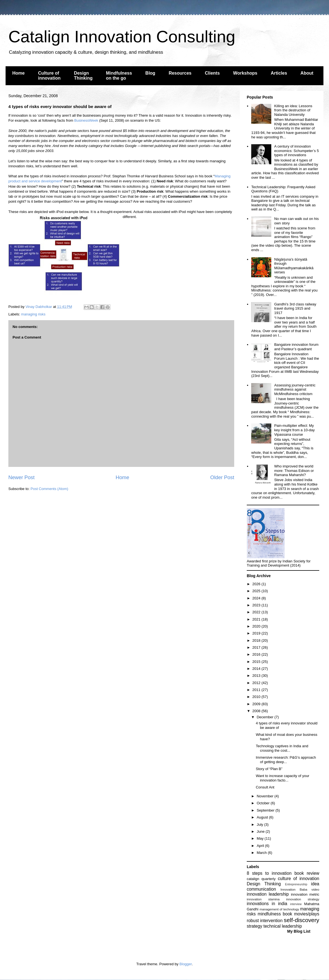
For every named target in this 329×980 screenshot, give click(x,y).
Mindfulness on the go (119, 76)
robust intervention (265, 921)
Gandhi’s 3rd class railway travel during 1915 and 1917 (295, 308)
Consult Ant (265, 787)
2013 (257, 676)
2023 (257, 605)
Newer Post (21, 477)
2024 (257, 598)
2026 (257, 584)
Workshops (245, 73)
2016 (257, 654)
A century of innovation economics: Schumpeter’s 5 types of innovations (296, 151)
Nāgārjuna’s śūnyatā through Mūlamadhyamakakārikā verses (294, 266)
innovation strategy (303, 899)
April (261, 846)
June (261, 831)
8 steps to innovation (269, 873)
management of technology (279, 909)
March (262, 853)
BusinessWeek (86, 120)
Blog (150, 73)
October (264, 803)
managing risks (33, 314)
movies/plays (307, 914)
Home (18, 73)
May (261, 838)
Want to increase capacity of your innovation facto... (282, 778)
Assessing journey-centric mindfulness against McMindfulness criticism (295, 389)
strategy (254, 926)
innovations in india (267, 904)
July (261, 825)
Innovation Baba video (300, 889)
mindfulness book (275, 914)
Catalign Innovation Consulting (122, 37)
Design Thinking (83, 76)
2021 (257, 619)
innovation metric (305, 894)
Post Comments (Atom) (49, 489)
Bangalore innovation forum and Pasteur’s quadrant (296, 347)
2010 (257, 697)
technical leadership (283, 926)
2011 (257, 690)
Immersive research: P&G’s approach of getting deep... (286, 760)
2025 (257, 591)
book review (307, 873)
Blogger (186, 964)
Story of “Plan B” (269, 769)
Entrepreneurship (296, 884)
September (266, 810)
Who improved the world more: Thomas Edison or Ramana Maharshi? (294, 471)
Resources (180, 73)
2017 (257, 647)
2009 (257, 704)
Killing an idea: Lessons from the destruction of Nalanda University (293, 110)
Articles (279, 73)
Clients (212, 73)
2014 (257, 669)
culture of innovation (299, 879)
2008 (257, 711)
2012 (257, 683)
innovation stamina (263, 899)
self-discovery (302, 920)
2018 (257, 640)
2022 (257, 612)
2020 (257, 626)
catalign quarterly (261, 879)
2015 (257, 662)
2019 (257, 633)
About (307, 73)
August (263, 817)
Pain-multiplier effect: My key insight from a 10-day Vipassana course (294, 430)
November (266, 796)
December (266, 717)
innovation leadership (268, 894)
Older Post (222, 477)
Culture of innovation (49, 76)
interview (296, 904)
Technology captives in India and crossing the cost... (282, 748)
